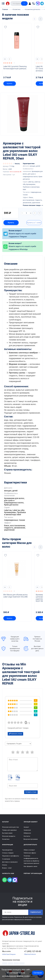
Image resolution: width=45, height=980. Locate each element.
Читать (17, 164)
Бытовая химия (7, 833)
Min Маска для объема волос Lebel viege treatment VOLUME (16, 596)
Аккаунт (26, 827)
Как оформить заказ (31, 866)
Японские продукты (9, 836)
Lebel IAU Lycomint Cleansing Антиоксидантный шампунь (15, 68)
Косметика (6, 839)
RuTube (7, 954)
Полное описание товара (33, 205)
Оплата (5, 865)
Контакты (27, 836)
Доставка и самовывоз (10, 862)
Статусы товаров (8, 853)
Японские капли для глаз (10, 827)
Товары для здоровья (9, 830)
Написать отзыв (15, 734)
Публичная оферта (30, 853)
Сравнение (27, 830)
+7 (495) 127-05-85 (33, 951)
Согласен (38, 973)
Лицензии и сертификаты (11, 856)
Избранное (27, 833)
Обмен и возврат (29, 850)
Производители (7, 850)
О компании (6, 859)
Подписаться (36, 912)
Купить (10, 83)
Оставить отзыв (31, 792)
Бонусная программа (31, 839)
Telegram (13, 954)
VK (3, 954)
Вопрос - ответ (7, 868)
